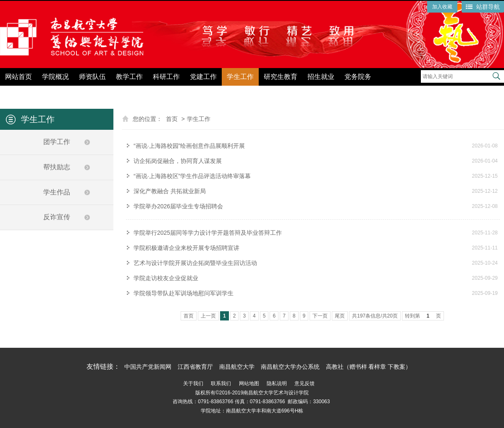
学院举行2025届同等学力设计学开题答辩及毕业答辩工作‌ (208, 233)
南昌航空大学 (237, 367)
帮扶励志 (57, 167)
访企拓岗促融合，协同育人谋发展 (178, 161)
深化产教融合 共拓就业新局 (170, 191)
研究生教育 (281, 77)
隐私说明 (277, 383)
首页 (172, 119)
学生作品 (57, 192)
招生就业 (321, 77)
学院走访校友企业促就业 (166, 278)
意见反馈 (304, 383)
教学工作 (129, 77)
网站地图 (249, 383)
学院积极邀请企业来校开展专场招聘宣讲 (186, 248)
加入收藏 (442, 7)
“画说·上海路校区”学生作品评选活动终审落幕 (192, 176)
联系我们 (221, 383)
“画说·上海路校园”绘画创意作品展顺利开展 (189, 146)
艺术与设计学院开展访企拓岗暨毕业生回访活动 (195, 263)
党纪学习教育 (402, 91)
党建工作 (203, 77)
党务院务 (358, 77)
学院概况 (55, 77)
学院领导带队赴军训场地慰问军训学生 (184, 293)
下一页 (320, 316)
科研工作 (166, 77)
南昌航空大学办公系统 (290, 367)
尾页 (340, 316)
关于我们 (193, 383)
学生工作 (240, 77)
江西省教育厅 (195, 367)
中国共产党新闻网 (148, 367)
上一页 (208, 316)
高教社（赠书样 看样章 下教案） (369, 367)
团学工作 (57, 142)
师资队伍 (92, 77)
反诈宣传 (57, 217)
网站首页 (18, 77)
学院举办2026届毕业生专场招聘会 (178, 206)
